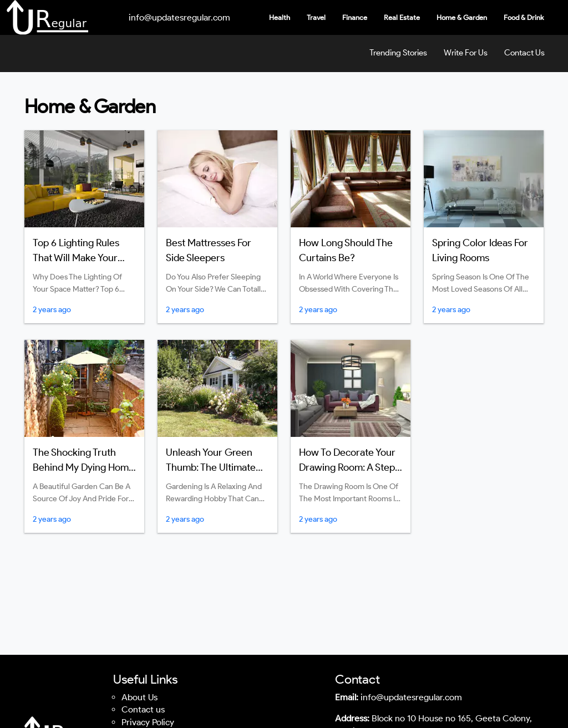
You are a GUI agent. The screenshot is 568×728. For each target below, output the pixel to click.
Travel (316, 17)
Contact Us (524, 53)
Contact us (143, 709)
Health (280, 17)
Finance (355, 17)
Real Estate (402, 17)
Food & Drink (524, 17)
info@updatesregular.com (179, 17)
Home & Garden (462, 17)
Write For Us (466, 53)
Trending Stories (398, 53)
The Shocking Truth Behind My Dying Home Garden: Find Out (83, 467)
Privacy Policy (148, 722)
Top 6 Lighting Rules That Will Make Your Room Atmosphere (76, 258)
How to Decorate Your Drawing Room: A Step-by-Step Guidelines (349, 467)
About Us (140, 697)
